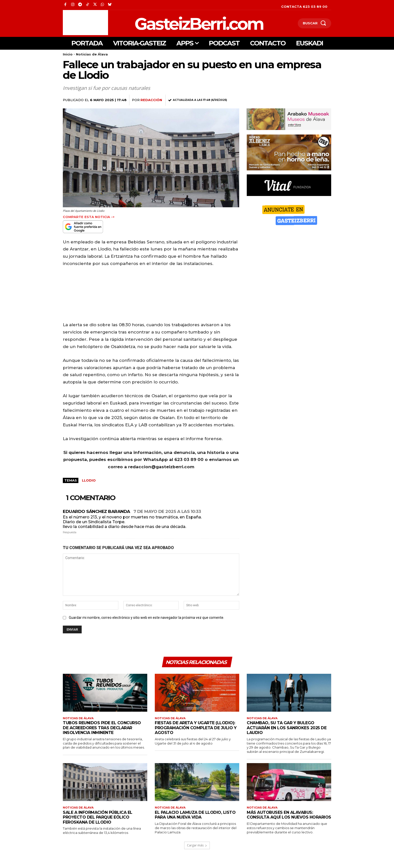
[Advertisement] (85, 23)
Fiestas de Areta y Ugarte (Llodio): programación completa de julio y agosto (197, 730)
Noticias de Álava (92, 54)
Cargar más (197, 853)
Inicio (68, 54)
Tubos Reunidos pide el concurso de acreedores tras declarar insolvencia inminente (104, 730)
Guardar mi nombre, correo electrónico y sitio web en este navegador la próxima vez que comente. (146, 618)
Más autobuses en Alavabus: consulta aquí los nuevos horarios (282, 820)
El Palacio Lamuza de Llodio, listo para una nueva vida (190, 818)
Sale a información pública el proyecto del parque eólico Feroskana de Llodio (100, 820)
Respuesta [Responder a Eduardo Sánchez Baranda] (70, 532)
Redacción (151, 100)
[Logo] (173, 23)
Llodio (89, 480)
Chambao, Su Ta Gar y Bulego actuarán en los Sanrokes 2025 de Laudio (286, 730)
